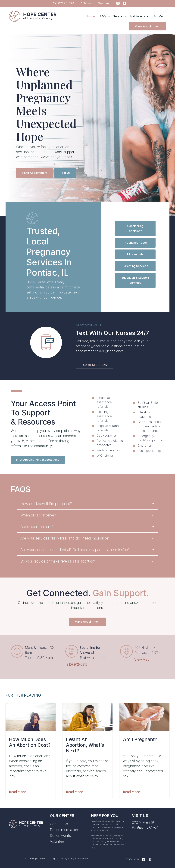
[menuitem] (117, 3)
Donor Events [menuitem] (60, 836)
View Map (142, 659)
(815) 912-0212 (76, 664)
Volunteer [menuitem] (58, 841)
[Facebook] (144, 859)
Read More (18, 792)
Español (159, 16)
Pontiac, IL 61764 (145, 827)
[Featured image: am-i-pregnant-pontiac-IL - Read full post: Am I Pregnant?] (144, 717)
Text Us (65, 173)
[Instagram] (149, 859)
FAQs (103, 16)
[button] (104, 16)
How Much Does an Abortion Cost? (30, 742)
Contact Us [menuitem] (59, 824)
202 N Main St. (144, 822)
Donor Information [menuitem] (64, 830)
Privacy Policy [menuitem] (132, 859)
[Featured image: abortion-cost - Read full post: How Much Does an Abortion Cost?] (31, 717)
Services (119, 16)
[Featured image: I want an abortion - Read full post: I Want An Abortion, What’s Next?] (87, 717)
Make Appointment (148, 26)
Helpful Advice (139, 16)
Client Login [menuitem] (104, 3)
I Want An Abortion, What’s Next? (85, 745)
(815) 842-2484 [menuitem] (63, 3)
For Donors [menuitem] (86, 3)
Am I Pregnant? (140, 739)
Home (91, 16)
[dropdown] (104, 16)
